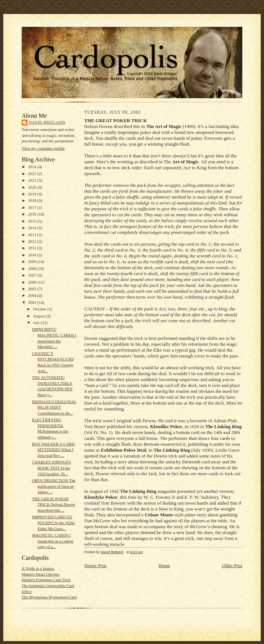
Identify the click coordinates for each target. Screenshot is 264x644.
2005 (33, 289)
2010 (33, 255)
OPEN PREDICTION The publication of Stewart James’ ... (54, 486)
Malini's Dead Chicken (41, 574)
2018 (33, 200)
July (37, 323)
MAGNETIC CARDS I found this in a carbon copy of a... (53, 541)
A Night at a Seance (38, 568)
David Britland (47, 122)
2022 (33, 174)
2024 (33, 167)
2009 (33, 261)
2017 (33, 207)
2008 (33, 268)
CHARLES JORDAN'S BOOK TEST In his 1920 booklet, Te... (51, 468)
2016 (33, 214)
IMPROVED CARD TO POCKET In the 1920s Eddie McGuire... (53, 522)
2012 (33, 241)
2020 (33, 187)
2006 (33, 282)
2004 (33, 295)
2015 (33, 221)
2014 (33, 228)
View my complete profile (43, 148)
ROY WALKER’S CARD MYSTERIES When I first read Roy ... (53, 450)
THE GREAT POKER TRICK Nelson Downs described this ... (53, 504)
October (40, 309)
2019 (33, 194)
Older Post (232, 565)
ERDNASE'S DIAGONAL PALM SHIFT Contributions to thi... (54, 407)
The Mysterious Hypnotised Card (49, 597)
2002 (33, 302)
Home (164, 565)
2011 (33, 248)
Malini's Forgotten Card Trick (46, 580)
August (40, 316)
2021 (33, 180)
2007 (33, 275)
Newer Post (95, 565)
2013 (33, 235)
